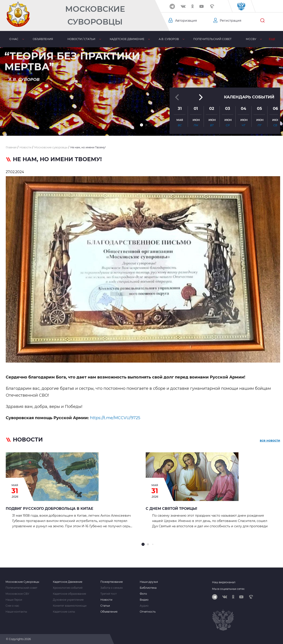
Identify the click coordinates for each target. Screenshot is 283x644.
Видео (144, 600)
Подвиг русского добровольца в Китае (50, 509)
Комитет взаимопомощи (70, 606)
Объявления (43, 39)
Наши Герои (14, 600)
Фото (143, 594)
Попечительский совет (212, 39)
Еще (272, 39)
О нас (14, 39)
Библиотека (148, 588)
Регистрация (230, 21)
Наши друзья (149, 582)
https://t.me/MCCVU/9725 (115, 418)
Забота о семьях (112, 588)
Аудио (144, 606)
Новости (106, 600)
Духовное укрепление (68, 600)
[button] (141, 125)
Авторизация (186, 21)
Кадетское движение (127, 39)
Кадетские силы (64, 612)
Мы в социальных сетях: (229, 589)
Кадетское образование (69, 594)
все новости (270, 440)
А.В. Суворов (169, 39)
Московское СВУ (17, 594)
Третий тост (109, 594)
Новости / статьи (81, 39)
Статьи (105, 606)
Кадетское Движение (68, 582)
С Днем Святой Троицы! (171, 509)
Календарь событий (249, 97)
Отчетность (148, 612)
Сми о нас (12, 606)
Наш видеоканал (224, 582)
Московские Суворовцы (95, 15)
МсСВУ (251, 39)
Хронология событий (68, 588)
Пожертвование (112, 582)
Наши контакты (16, 612)
